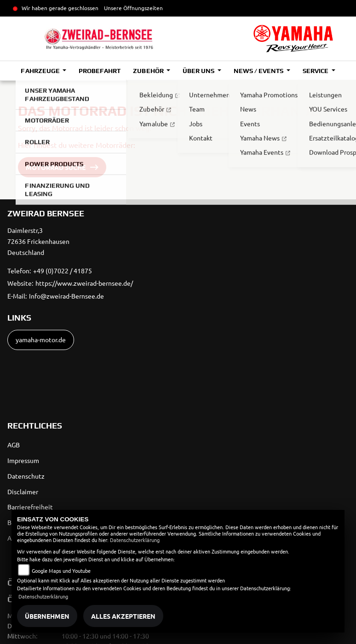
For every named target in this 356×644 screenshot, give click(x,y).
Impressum (23, 460)
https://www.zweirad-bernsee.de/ (84, 283)
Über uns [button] (199, 71)
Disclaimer (23, 491)
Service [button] (316, 71)
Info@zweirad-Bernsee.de (66, 296)
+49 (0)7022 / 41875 (63, 271)
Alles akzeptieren (123, 616)
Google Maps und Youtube (61, 571)
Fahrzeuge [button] (41, 71)
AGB (14, 445)
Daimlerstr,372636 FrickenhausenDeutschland (38, 241)
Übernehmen (47, 616)
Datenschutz (26, 476)
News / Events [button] (259, 71)
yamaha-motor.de (41, 339)
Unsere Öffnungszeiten (133, 8)
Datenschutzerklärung (135, 540)
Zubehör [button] (149, 71)
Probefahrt (100, 71)
